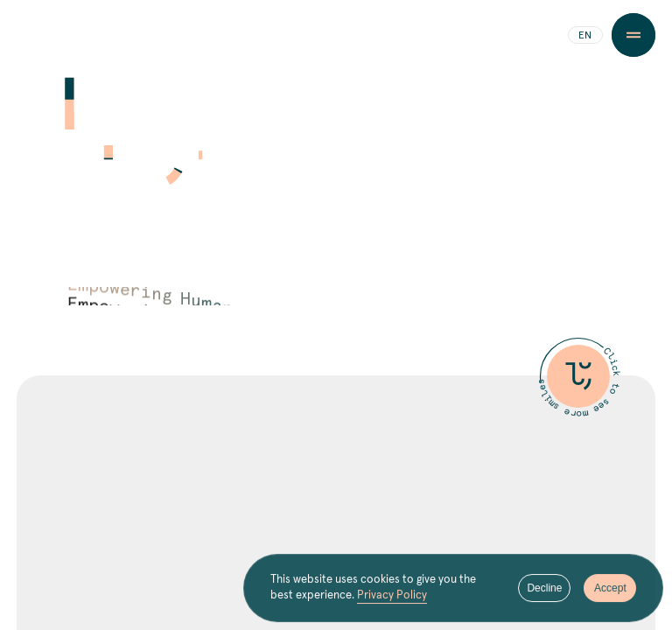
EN (585, 36)
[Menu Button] (633, 35)
